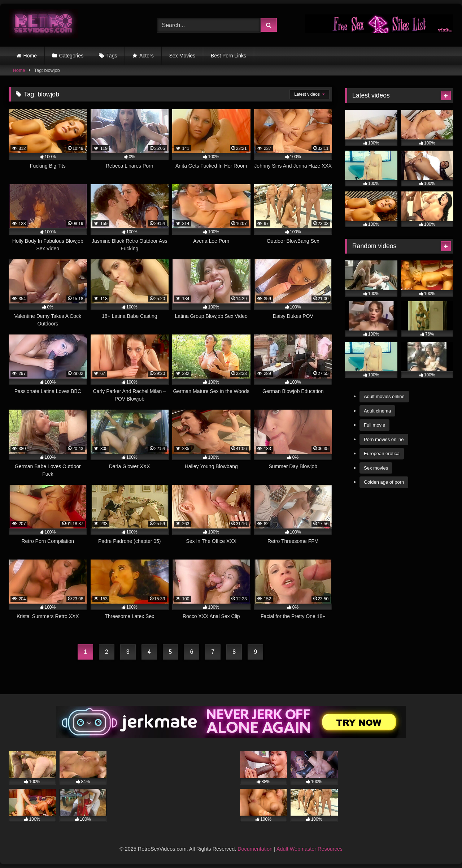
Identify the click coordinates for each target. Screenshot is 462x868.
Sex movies (376, 468)
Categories (71, 56)
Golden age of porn (384, 482)
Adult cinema (377, 411)
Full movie (374, 425)
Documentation (255, 849)
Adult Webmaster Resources (310, 849)
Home (30, 56)
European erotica (382, 454)
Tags (112, 56)
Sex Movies (182, 56)
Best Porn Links (228, 56)
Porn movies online (384, 439)
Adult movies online (384, 396)
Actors (147, 56)
